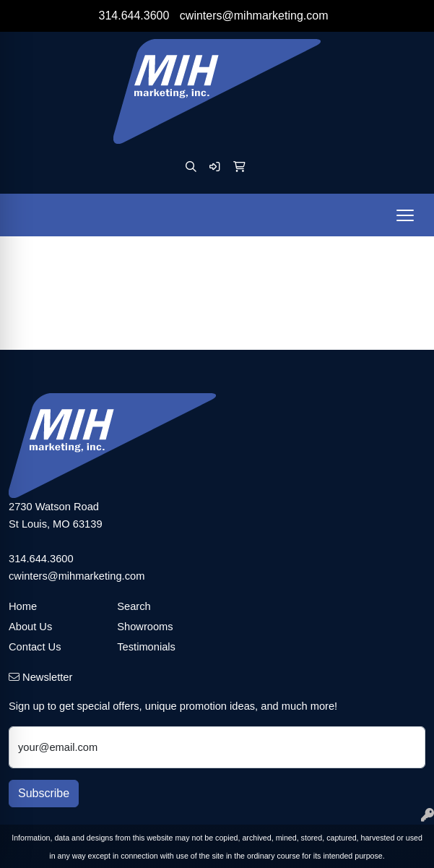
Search (134, 606)
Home (23, 606)
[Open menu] (405, 215)
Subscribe (44, 793)
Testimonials (146, 647)
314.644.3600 (134, 16)
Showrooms (145, 627)
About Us (30, 627)
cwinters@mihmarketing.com (254, 16)
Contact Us (35, 647)
